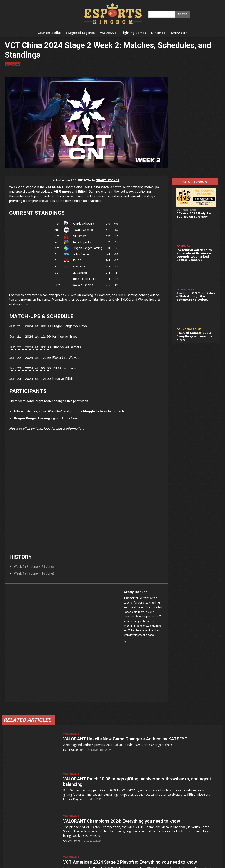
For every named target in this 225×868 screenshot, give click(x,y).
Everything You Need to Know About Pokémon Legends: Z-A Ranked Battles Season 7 (194, 255)
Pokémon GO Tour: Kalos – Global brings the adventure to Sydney (196, 296)
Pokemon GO (186, 289)
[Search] (183, 14)
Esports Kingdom (74, 750)
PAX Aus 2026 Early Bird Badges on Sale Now (194, 215)
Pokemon (183, 246)
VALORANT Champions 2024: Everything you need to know (122, 821)
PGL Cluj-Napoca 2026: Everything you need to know (194, 336)
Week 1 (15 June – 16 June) (34, 573)
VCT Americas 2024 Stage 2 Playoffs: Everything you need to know (130, 862)
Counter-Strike (189, 329)
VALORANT (13, 64)
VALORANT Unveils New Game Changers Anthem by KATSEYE (125, 739)
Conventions (187, 210)
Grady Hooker (108, 180)
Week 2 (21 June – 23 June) (34, 567)
